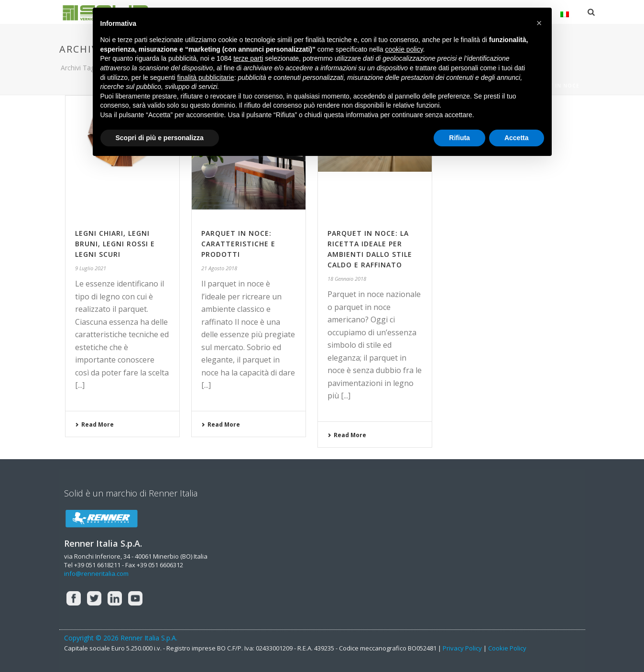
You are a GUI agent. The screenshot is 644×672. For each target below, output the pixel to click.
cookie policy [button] (404, 49)
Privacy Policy (462, 648)
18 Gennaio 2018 (347, 279)
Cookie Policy (507, 648)
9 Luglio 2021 (91, 268)
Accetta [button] (517, 138)
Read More (94, 424)
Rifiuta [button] (459, 138)
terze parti (248, 58)
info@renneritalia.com (96, 573)
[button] (539, 23)
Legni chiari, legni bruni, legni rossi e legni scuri (115, 244)
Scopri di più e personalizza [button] (160, 138)
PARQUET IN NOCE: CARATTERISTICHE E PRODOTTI (238, 244)
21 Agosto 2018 (219, 268)
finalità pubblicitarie (206, 77)
